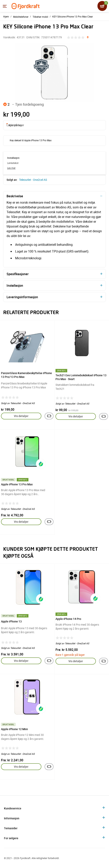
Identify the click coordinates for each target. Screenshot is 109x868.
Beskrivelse (15, 196)
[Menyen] (5, 6)
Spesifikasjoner (18, 274)
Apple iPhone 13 (11, 621)
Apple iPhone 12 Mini (14, 729)
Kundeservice (13, 808)
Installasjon (15, 285)
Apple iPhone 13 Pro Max (17, 484)
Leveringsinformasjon (22, 297)
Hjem (6, 16)
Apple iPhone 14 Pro (68, 619)
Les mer (11, 168)
